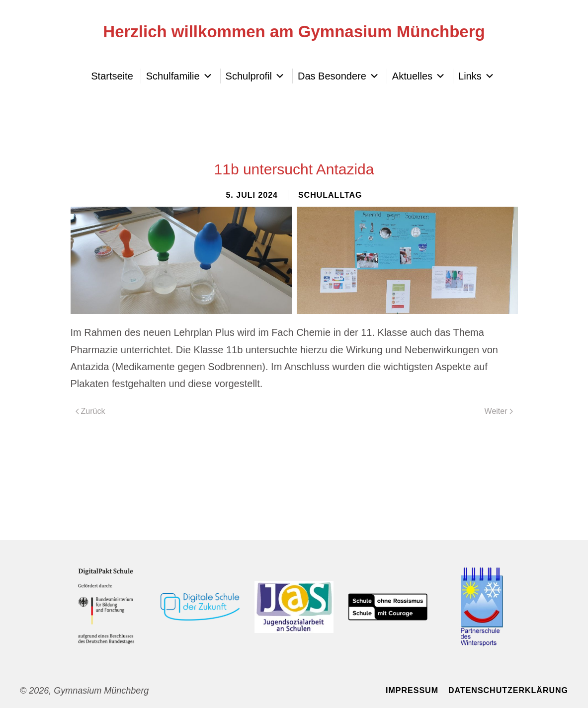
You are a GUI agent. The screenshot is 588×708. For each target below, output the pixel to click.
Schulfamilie (179, 76)
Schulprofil (255, 76)
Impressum (412, 690)
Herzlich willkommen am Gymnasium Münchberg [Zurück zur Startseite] (294, 32)
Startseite (112, 76)
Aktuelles (419, 76)
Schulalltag (330, 195)
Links (476, 76)
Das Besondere (338, 76)
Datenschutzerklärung (508, 690)
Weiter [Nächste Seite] (499, 411)
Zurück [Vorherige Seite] (90, 411)
